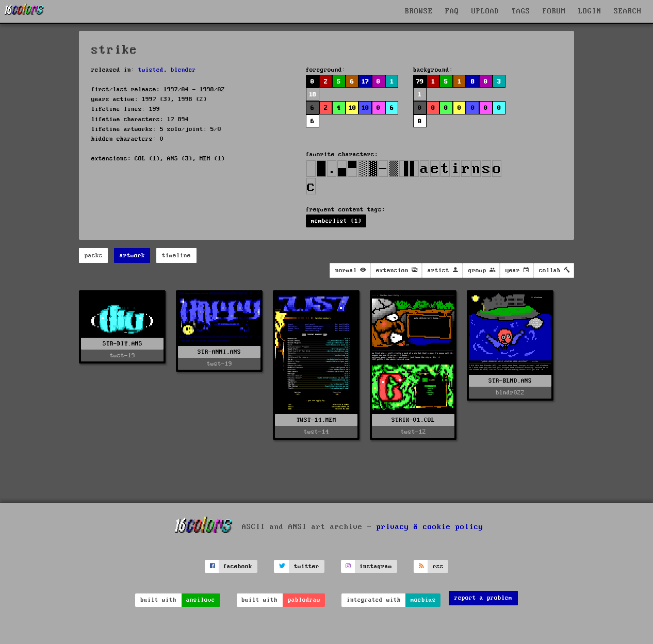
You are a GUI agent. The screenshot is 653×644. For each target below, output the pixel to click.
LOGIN (590, 11)
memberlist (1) (336, 221)
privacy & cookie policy (430, 527)
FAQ (452, 11)
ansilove (201, 600)
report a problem (483, 598)
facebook (238, 566)
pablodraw (304, 600)
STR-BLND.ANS (510, 381)
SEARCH (628, 11)
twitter (307, 566)
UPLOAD (485, 11)
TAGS (521, 11)
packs (94, 255)
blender (183, 70)
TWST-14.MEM (316, 420)
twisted (151, 70)
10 (352, 108)
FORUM (554, 11)
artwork (132, 255)
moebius (423, 600)
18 (313, 95)
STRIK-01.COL (413, 420)
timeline (176, 255)
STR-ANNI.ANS (219, 352)
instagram (376, 566)
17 (365, 82)
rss (438, 566)
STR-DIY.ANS (123, 344)
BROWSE (419, 11)
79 (420, 82)
